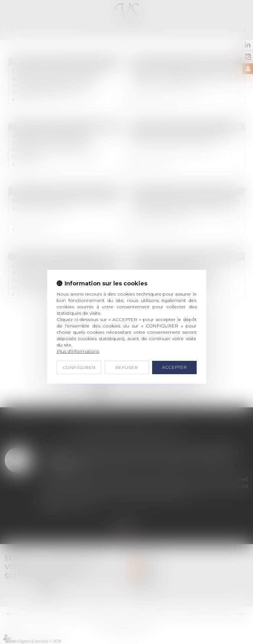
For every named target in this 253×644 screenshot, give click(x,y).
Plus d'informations (78, 351)
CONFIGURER (79, 367)
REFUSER (126, 367)
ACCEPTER (174, 367)
